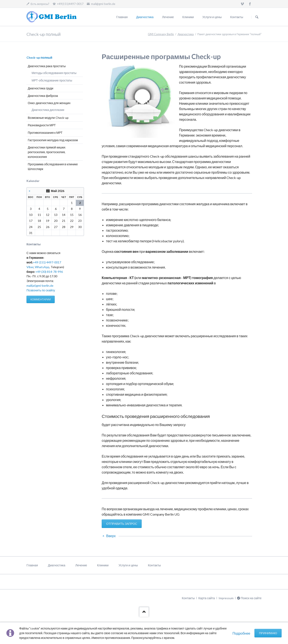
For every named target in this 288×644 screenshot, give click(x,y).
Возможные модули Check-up (48, 118)
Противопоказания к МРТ (45, 133)
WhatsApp (42, 267)
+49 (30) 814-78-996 (49, 272)
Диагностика (145, 17)
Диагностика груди (40, 88)
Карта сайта (206, 598)
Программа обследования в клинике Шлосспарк (53, 166)
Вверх (111, 536)
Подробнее (241, 633)
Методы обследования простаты (54, 73)
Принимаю (268, 633)
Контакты (237, 17)
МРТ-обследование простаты (52, 80)
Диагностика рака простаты (47, 66)
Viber (30, 267)
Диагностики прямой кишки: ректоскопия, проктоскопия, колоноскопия (47, 152)
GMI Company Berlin (161, 34)
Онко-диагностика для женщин (49, 103)
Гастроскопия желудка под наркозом (53, 140)
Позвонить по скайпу (41, 290)
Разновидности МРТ (42, 125)
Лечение (168, 17)
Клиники (188, 17)
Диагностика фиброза (43, 96)
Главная (122, 17)
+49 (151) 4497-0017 (47, 262)
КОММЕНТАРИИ (40, 299)
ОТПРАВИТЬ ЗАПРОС (122, 524)
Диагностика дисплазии (48, 110)
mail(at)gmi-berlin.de (40, 286)
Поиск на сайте (257, 17)
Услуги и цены (212, 17)
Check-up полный (39, 57)
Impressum (226, 598)
